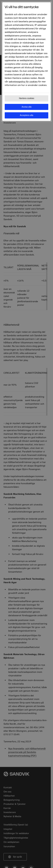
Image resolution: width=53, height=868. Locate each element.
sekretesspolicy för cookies (23, 82)
